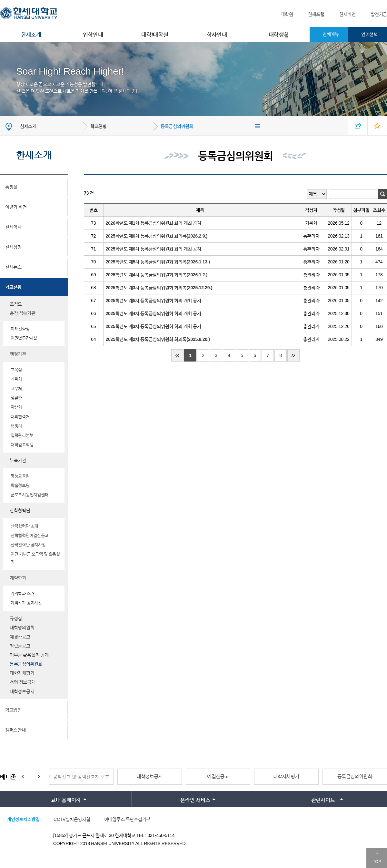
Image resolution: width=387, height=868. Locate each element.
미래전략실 (20, 329)
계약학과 (18, 578)
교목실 (16, 370)
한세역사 (13, 227)
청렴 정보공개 (23, 682)
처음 (177, 355)
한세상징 (13, 247)
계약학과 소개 (22, 593)
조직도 (16, 304)
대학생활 (279, 35)
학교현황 (99, 126)
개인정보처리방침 (23, 819)
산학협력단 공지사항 (28, 545)
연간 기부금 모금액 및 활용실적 (35, 558)
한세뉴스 (13, 267)
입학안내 (93, 35)
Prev (23, 777)
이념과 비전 (16, 207)
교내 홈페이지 (66, 800)
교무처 (16, 388)
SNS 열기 (358, 126)
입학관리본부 (22, 435)
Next (39, 777)
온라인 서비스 (195, 800)
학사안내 (217, 35)
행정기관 (18, 354)
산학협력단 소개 (24, 526)
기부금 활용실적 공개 (29, 655)
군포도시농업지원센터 (30, 495)
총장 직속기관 (23, 313)
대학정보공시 (22, 691)
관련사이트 (323, 800)
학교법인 (13, 710)
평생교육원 (20, 476)
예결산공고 (20, 637)
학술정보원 (20, 485)
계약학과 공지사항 (26, 603)
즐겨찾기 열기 (377, 126)
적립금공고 (20, 646)
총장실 (11, 187)
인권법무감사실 (24, 338)
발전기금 (379, 14)
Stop (31, 777)
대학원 (287, 14)
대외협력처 (20, 417)
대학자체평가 (22, 673)
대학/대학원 (155, 35)
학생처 (16, 407)
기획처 (16, 379)
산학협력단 (20, 510)
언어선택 (369, 34)
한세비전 (347, 14)
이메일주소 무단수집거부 (127, 819)
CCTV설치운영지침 (72, 819)
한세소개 (31, 35)
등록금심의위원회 (177, 126)
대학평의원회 (22, 628)
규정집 (16, 618)
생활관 (16, 398)
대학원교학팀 (22, 445)
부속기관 (18, 460)
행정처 (16, 426)
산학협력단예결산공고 (30, 535)
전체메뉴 (331, 34)
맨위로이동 (377, 858)
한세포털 (316, 14)
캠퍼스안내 (15, 730)
